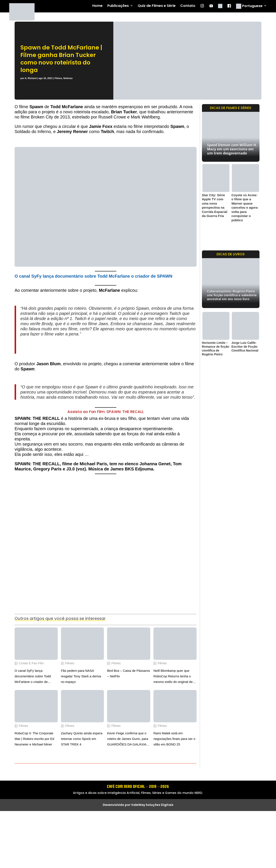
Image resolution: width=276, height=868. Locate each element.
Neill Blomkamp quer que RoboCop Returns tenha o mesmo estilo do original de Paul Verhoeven (173, 677)
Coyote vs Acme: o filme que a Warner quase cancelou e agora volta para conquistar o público (245, 208)
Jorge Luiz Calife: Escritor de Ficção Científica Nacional (245, 347)
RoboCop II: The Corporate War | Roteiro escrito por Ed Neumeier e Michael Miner (34, 739)
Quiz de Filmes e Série (157, 6)
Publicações (118, 6)
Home (97, 6)
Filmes (58, 78)
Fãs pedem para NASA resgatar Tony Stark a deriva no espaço (81, 676)
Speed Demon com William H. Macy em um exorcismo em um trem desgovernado (232, 149)
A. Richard (31, 78)
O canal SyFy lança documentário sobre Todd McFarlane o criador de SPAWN (93, 276)
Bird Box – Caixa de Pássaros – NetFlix (128, 673)
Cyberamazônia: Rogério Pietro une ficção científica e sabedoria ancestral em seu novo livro (232, 295)
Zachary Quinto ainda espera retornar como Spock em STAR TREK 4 (82, 739)
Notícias (68, 78)
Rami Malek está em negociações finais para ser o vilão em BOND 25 (174, 739)
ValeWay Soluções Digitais (152, 805)
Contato (188, 6)
